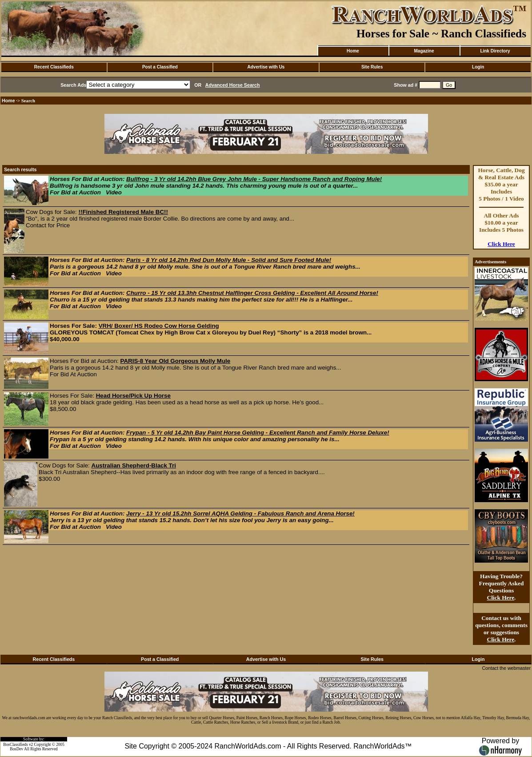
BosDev (16, 749)
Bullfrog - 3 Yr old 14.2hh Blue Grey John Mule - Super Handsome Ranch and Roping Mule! (254, 179)
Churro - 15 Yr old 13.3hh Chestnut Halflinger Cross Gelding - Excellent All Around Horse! (252, 293)
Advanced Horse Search (233, 85)
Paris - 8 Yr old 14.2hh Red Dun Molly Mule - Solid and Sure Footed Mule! (229, 260)
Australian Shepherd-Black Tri (134, 465)
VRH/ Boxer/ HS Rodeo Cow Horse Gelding (159, 326)
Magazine (424, 51)
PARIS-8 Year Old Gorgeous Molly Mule (176, 361)
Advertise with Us (266, 67)
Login (478, 67)
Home (353, 51)
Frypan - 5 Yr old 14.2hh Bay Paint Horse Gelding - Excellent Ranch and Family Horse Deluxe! (258, 433)
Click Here (501, 244)
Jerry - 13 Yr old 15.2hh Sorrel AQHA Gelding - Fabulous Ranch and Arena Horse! (240, 513)
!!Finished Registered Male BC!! (123, 212)
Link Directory (495, 51)
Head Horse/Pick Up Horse (133, 396)
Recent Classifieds (54, 67)
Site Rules (372, 67)
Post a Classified (160, 67)
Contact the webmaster (506, 668)
